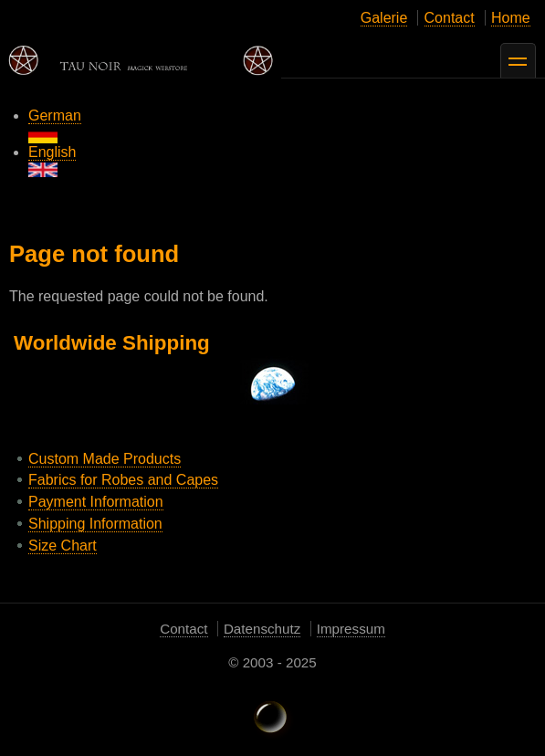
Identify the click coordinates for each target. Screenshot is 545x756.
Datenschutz (262, 629)
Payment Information (96, 502)
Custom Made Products (105, 459)
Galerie (384, 18)
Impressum (351, 629)
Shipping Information (95, 524)
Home (511, 18)
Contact (450, 18)
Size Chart (63, 546)
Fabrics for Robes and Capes (123, 480)
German (55, 126)
